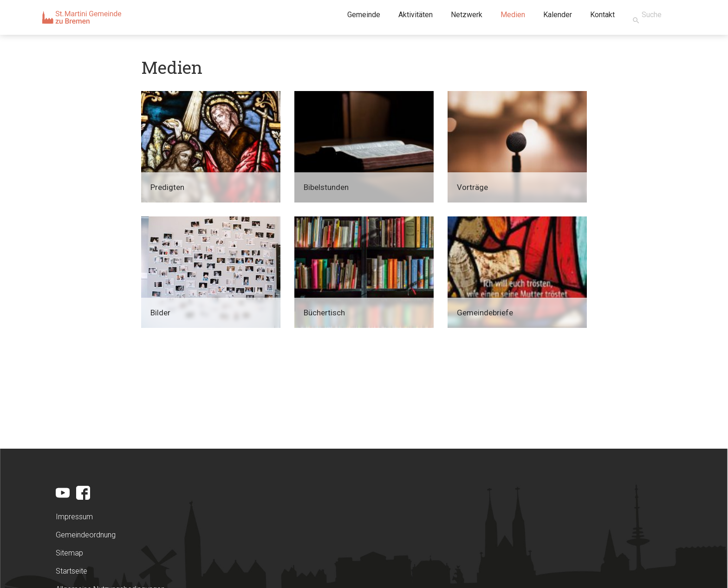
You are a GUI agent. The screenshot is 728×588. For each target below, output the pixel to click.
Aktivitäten (416, 15)
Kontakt (602, 15)
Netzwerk (467, 15)
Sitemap (69, 553)
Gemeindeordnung (86, 535)
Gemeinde (364, 15)
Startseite (71, 571)
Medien (513, 15)
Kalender (558, 15)
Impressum (74, 517)
